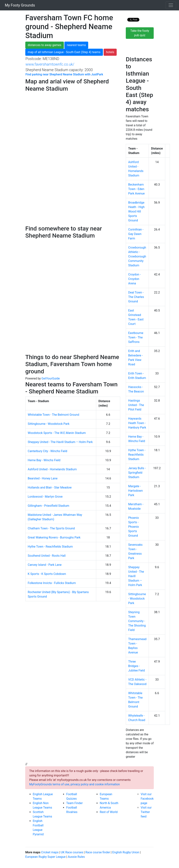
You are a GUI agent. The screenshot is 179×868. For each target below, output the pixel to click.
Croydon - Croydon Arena (135, 279)
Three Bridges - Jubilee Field (136, 666)
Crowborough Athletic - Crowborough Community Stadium (137, 256)
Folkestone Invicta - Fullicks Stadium (52, 583)
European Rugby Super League (45, 857)
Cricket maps (50, 852)
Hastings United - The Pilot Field (136, 405)
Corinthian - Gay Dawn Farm (136, 234)
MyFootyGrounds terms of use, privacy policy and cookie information (75, 784)
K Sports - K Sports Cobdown (47, 574)
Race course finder (98, 852)
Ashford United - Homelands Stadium (52, 469)
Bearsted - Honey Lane (43, 478)
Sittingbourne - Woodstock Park (49, 424)
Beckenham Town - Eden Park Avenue (136, 189)
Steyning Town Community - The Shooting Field (137, 621)
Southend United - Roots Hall (47, 556)
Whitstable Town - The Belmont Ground (53, 415)
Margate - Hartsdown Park (135, 491)
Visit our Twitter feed (146, 812)
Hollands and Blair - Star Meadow (50, 487)
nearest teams (76, 45)
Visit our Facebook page (147, 799)
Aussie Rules (76, 857)
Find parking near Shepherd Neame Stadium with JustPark (64, 74)
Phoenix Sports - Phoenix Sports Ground (134, 527)
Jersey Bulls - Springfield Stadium (137, 473)
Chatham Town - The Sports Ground (51, 528)
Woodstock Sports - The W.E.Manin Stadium (57, 433)
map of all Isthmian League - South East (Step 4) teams (64, 52)
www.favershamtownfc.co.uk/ (50, 64)
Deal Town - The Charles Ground (136, 297)
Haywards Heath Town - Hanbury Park (137, 423)
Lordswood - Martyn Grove (45, 497)
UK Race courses (72, 852)
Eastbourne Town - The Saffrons (136, 337)
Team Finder (74, 803)
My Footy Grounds (19, 5)
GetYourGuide (51, 378)
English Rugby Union (126, 852)
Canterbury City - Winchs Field (47, 451)
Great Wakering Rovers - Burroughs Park (54, 537)
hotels (110, 52)
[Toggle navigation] (171, 5)
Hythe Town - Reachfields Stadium (50, 547)
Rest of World (109, 812)
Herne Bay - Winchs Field (44, 460)
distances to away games (45, 45)
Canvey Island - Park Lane (45, 565)
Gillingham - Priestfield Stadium (48, 506)
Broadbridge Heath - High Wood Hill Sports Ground (136, 211)
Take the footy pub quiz (140, 33)
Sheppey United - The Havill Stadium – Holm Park (60, 442)
